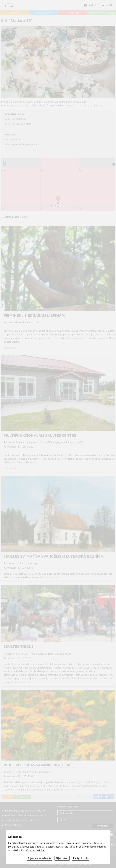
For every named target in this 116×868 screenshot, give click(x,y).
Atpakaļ (9, 797)
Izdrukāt (25, 797)
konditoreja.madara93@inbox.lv (22, 145)
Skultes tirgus (19, 647)
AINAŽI (15, 13)
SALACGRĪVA (44, 13)
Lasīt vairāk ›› (11, 348)
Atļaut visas (62, 858)
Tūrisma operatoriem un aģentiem (21, 820)
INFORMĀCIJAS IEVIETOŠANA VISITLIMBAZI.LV (24, 811)
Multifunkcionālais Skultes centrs (40, 435)
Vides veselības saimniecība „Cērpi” (39, 765)
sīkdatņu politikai (35, 850)
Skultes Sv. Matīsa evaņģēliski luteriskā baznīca (53, 556)
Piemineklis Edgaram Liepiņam (34, 315)
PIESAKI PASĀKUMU (12, 825)
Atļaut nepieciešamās (39, 858)
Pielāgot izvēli (81, 858)
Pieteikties (103, 826)
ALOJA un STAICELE (101, 13)
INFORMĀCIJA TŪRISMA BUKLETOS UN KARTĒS (25, 815)
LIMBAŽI (73, 13)
